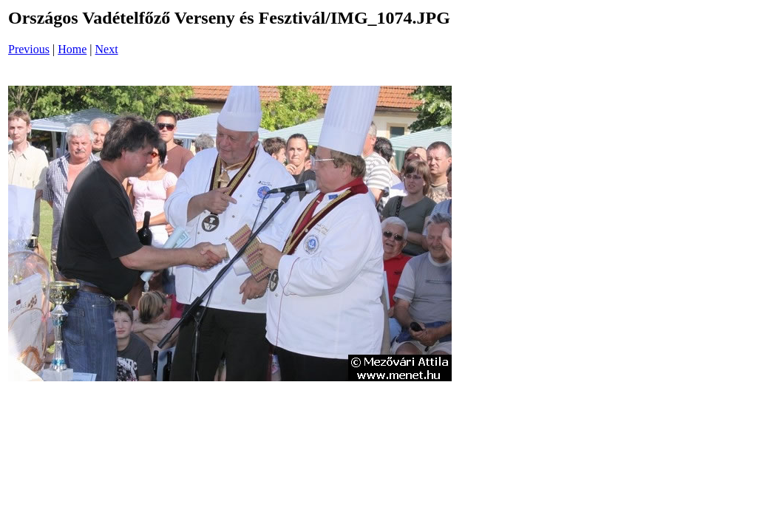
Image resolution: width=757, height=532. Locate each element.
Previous (29, 49)
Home (72, 49)
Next (107, 49)
